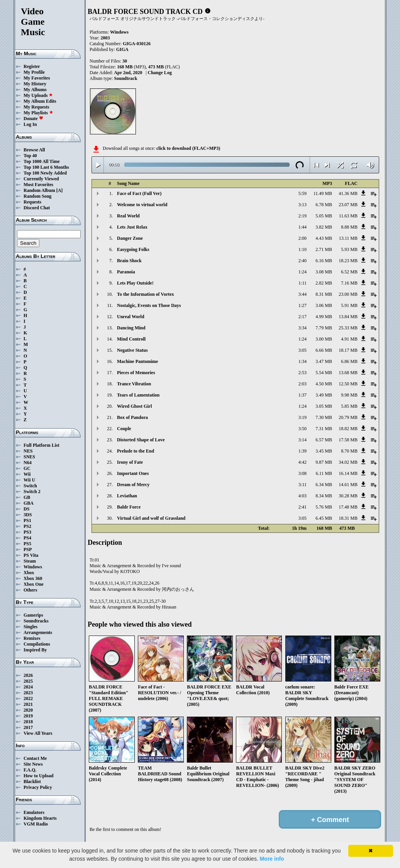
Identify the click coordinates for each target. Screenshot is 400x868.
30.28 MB (348, 496)
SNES (29, 457)
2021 (28, 704)
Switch (30, 486)
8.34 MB (324, 496)
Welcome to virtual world (142, 205)
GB (27, 497)
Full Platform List (42, 445)
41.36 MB (348, 193)
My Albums (35, 90)
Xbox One (34, 584)
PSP (28, 549)
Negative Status (132, 350)
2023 (28, 693)
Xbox (29, 573)
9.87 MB (324, 462)
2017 (28, 727)
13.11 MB (348, 238)
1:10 (303, 249)
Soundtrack (125, 78)
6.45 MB (324, 518)
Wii (27, 474)
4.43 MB (324, 238)
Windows (33, 567)
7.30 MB (324, 417)
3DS (28, 515)
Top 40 (30, 156)
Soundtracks (36, 621)
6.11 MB (324, 473)
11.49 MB (323, 193)
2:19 (303, 216)
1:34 (303, 361)
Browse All (34, 150)
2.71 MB (324, 249)
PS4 (27, 538)
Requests (32, 202)
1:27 (303, 305)
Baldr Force (129, 507)
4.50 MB (324, 384)
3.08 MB (324, 272)
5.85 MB (349, 406)
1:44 (303, 227)
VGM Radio (36, 824)
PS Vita (31, 555)
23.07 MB (348, 205)
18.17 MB (348, 350)
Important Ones (133, 473)
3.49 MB (324, 395)
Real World (128, 216)
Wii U (29, 480)
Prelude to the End (136, 451)
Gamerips (33, 615)
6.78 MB (324, 205)
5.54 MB (324, 373)
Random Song (37, 196)
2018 (28, 722)
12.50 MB (348, 384)
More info (272, 859)
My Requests (36, 107)
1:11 (303, 283)
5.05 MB (324, 216)
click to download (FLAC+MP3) (188, 148)
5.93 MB (349, 249)
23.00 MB (348, 294)
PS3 (27, 532)
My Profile (34, 72)
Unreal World (131, 317)
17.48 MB (348, 507)
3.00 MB (324, 339)
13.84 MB (348, 317)
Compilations (37, 644)
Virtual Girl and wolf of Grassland (151, 518)
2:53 (303, 373)
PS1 (27, 520)
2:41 (303, 507)
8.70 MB (349, 451)
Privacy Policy (38, 787)
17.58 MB (348, 440)
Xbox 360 (33, 578)
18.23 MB (348, 261)
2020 (28, 710)
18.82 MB (348, 429)
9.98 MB (349, 395)
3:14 (303, 440)
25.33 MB (348, 328)
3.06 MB (324, 305)
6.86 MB (349, 361)
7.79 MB (324, 328)
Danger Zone (130, 238)
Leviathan (127, 496)
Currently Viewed (41, 179)
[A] (60, 190)
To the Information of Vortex (146, 294)
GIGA (122, 49)
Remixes (32, 638)
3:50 (303, 429)
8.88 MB (349, 227)
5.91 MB (349, 305)
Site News (33, 764)
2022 (28, 698)
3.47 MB (324, 361)
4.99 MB (324, 317)
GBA (29, 503)
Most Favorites (38, 185)
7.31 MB (324, 429)
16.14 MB (348, 473)
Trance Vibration (134, 384)
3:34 (303, 328)
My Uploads (38, 95)
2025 (28, 681)
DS (26, 509)
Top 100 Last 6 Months (46, 167)
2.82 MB (324, 283)
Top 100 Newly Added (45, 173)
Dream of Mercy (133, 485)
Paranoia (126, 272)
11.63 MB (348, 216)
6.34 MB (324, 485)
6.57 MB (324, 440)
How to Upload (38, 776)
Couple (124, 429)
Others (30, 590)
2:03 (303, 384)
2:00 (303, 238)
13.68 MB (348, 373)
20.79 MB (348, 417)
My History (35, 84)
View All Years (38, 733)
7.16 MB (349, 283)
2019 (28, 716)
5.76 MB (324, 507)
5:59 (303, 193)
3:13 (303, 205)
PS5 (27, 544)
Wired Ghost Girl (134, 406)
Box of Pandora (132, 417)
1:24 (303, 272)
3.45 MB (324, 451)
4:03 (303, 496)
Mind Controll (131, 339)
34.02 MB (348, 462)
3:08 (303, 473)
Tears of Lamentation (138, 395)
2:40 (303, 261)
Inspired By (35, 650)
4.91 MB (349, 339)
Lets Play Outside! (135, 283)
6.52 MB (349, 272)
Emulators (34, 812)
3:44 (303, 294)
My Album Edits (40, 101)
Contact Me (35, 758)
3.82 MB (324, 227)
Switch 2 (32, 492)
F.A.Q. (30, 770)
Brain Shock (129, 261)
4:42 (303, 462)
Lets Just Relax (132, 227)
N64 (28, 463)
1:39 (303, 451)
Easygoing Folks (133, 249)
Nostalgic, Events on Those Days (149, 305)
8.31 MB (324, 294)
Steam (30, 561)
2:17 (303, 317)
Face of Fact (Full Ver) (139, 193)
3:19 (303, 417)
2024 (28, 687)
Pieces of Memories (136, 373)
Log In (30, 124)
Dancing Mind (131, 328)
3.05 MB (324, 406)
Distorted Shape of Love (141, 440)
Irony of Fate (130, 462)
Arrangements (38, 632)
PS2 (27, 526)
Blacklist (32, 782)
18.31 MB (348, 518)
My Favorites (37, 78)
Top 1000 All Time (42, 161)
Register (32, 66)
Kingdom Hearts (40, 818)
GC (27, 468)
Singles (31, 627)
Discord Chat (37, 208)
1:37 (303, 395)
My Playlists (38, 113)
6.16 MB (324, 261)
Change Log (160, 73)
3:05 (303, 350)
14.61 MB (348, 485)
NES (28, 451)
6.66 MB (324, 350)
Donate (33, 119)
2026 (28, 675)
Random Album (39, 190)
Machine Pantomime (137, 361)
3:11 (303, 485)
